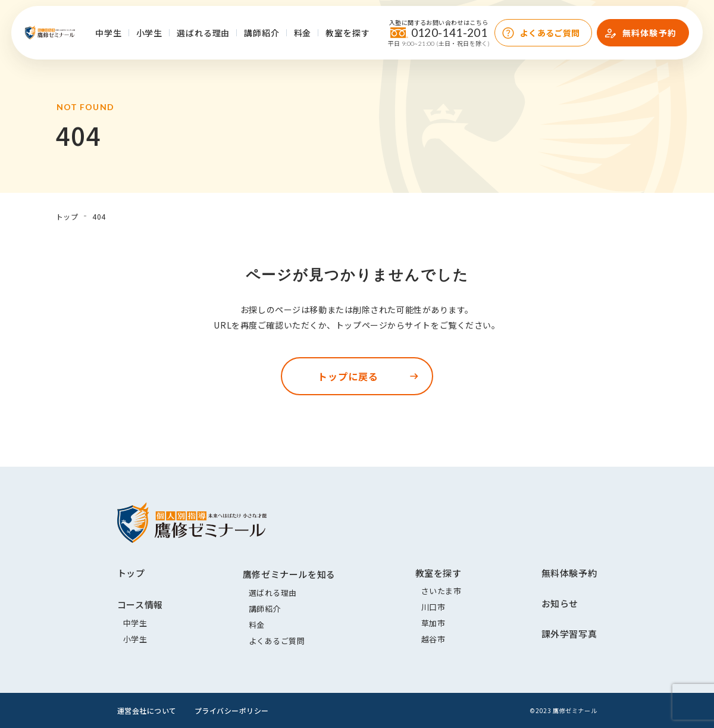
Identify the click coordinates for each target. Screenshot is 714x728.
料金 (303, 33)
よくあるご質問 (550, 33)
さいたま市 (441, 591)
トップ (131, 573)
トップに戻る (348, 376)
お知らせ (560, 603)
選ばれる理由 (203, 33)
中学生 (109, 33)
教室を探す (347, 33)
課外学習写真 (569, 634)
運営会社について (147, 710)
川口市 (433, 607)
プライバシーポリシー (232, 710)
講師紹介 (262, 33)
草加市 (433, 623)
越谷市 (433, 639)
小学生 (150, 33)
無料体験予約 (649, 33)
